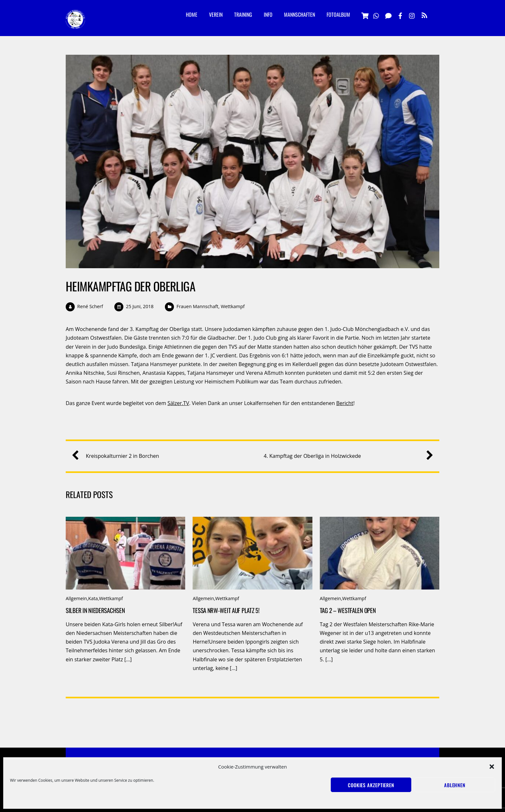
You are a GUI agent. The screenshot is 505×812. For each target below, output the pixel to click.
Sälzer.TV (178, 403)
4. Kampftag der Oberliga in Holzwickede (346, 456)
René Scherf (90, 306)
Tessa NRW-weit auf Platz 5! (226, 610)
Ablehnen (455, 785)
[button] (492, 767)
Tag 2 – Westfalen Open (348, 610)
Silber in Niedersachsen (95, 610)
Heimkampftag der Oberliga (130, 286)
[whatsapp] (376, 15)
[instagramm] (412, 15)
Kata (93, 598)
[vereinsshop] (365, 15)
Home (192, 14)
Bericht (345, 403)
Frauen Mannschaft (197, 306)
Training (243, 14)
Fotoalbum (338, 14)
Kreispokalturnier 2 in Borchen (118, 456)
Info (268, 14)
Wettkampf (233, 306)
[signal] (388, 15)
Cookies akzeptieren (371, 785)
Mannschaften (300, 14)
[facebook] (400, 15)
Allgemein (76, 598)
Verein (216, 14)
